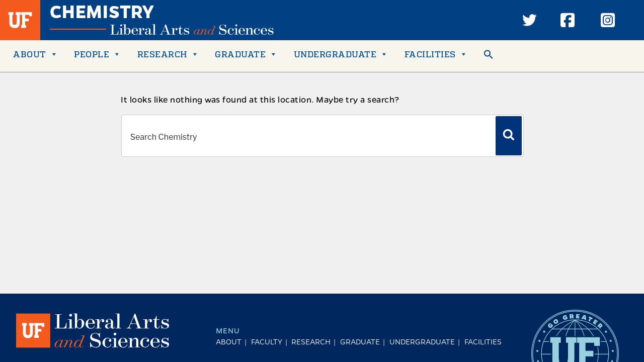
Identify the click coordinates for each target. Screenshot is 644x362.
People (98, 54)
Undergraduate (341, 54)
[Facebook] (568, 20)
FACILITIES (436, 54)
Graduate (246, 54)
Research (168, 54)
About (35, 54)
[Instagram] (608, 20)
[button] (489, 56)
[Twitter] (529, 20)
